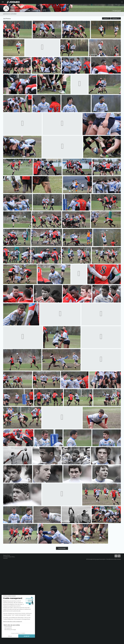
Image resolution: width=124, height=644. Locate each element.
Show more (62, 548)
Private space (117, 11)
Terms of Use (7, 555)
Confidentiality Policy (9, 557)
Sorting (116, 18)
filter (106, 18)
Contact (5, 558)
